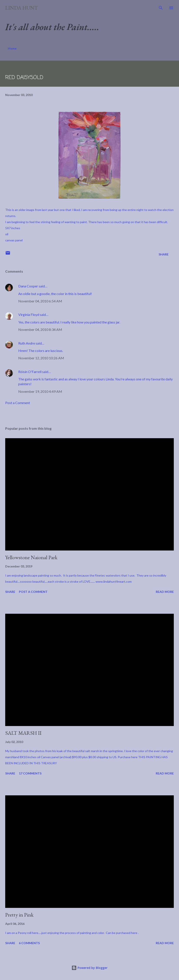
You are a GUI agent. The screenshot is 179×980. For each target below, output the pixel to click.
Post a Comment (18, 403)
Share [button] (164, 254)
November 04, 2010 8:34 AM (40, 329)
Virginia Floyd (29, 314)
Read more (165, 592)
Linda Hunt (22, 8)
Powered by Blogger (89, 968)
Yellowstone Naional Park (31, 557)
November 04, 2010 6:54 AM (40, 301)
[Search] (161, 8)
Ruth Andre (27, 343)
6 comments (29, 943)
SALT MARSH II (23, 733)
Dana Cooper (28, 286)
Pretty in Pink (19, 915)
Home (12, 48)
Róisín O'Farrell (30, 372)
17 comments (30, 773)
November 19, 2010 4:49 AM (40, 391)
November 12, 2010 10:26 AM (41, 358)
